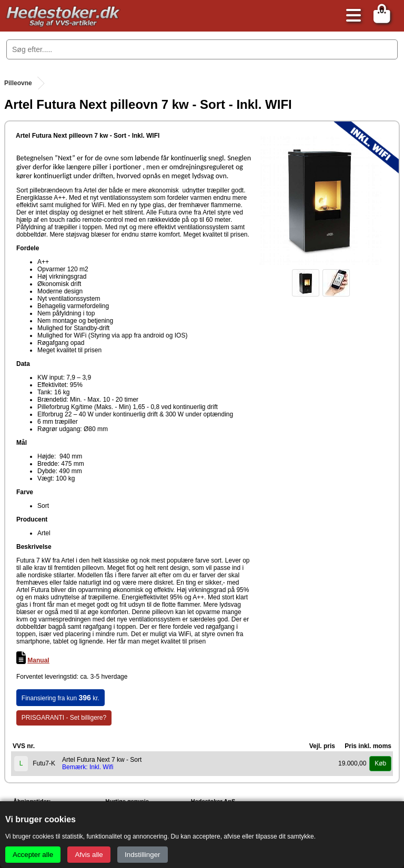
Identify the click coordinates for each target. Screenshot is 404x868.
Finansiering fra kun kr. (60, 698)
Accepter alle (33, 855)
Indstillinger (142, 855)
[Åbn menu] (351, 16)
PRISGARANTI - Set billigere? (64, 718)
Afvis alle (89, 855)
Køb (380, 763)
